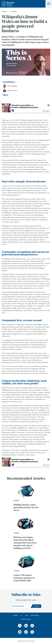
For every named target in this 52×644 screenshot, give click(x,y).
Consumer (14, 11)
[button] (49, 4)
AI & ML (17, 500)
